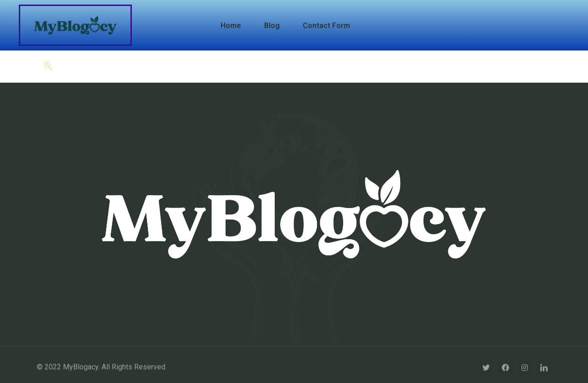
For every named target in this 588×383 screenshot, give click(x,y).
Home (231, 25)
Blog (272, 25)
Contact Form (326, 25)
